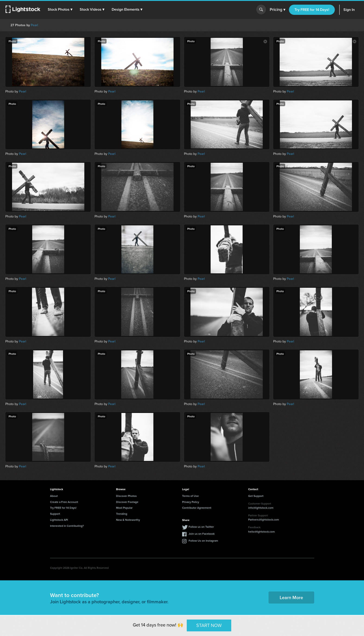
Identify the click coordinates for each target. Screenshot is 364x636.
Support (55, 514)
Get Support (256, 496)
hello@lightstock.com (261, 532)
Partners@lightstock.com (264, 519)
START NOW (209, 625)
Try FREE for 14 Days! (312, 10)
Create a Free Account (64, 502)
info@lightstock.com (261, 508)
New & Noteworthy (128, 520)
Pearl (34, 25)
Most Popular (124, 508)
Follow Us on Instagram (203, 541)
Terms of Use (190, 496)
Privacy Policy (191, 502)
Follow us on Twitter (201, 527)
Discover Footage (127, 502)
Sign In (349, 10)
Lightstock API (59, 520)
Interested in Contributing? (67, 526)
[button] (60, 10)
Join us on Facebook (202, 534)
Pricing (277, 10)
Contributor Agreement (197, 508)
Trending (122, 514)
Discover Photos (126, 496)
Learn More (291, 597)
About (54, 496)
